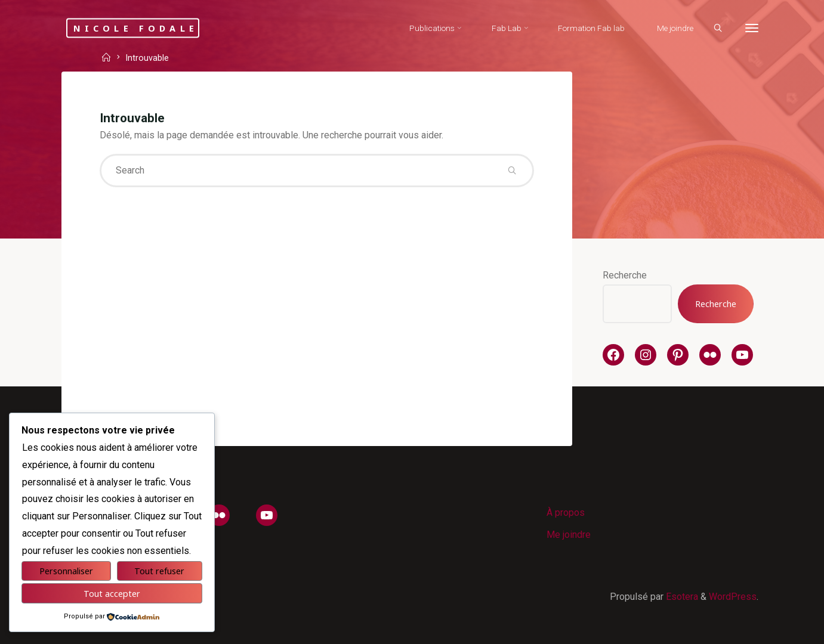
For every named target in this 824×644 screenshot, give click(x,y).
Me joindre (569, 535)
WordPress (733, 597)
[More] (752, 28)
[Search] (718, 29)
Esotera (681, 597)
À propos (566, 513)
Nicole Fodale (136, 28)
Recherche (625, 275)
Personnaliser (66, 571)
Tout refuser (159, 571)
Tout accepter (112, 594)
